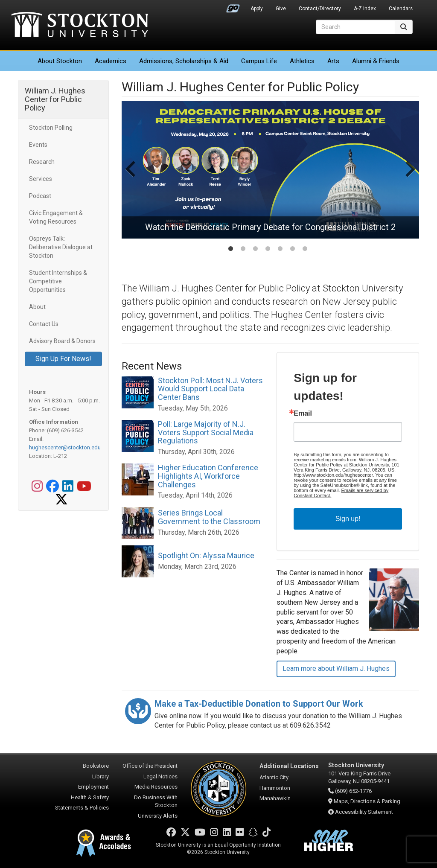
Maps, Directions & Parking (367, 801)
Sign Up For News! (63, 359)
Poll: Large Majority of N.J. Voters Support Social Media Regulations (206, 433)
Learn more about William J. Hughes (336, 668)
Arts (333, 61)
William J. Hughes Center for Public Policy (55, 99)
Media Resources (156, 787)
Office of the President (150, 766)
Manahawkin (275, 798)
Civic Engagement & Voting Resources (56, 217)
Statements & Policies (82, 808)
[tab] (231, 249)
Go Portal (233, 6)
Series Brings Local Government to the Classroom (209, 517)
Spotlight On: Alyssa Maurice (206, 555)
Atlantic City (274, 777)
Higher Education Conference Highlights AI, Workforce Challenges (208, 476)
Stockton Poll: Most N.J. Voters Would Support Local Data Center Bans (210, 389)
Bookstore (96, 766)
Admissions (184, 61)
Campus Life (259, 61)
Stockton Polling (51, 128)
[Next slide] (409, 178)
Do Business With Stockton (156, 801)
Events (38, 145)
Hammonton (275, 788)
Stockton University (80, 26)
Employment (93, 787)
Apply (257, 9)
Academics (111, 61)
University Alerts (158, 816)
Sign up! (348, 519)
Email (303, 414)
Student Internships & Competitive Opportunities (58, 281)
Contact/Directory (320, 9)
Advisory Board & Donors (62, 341)
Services (41, 179)
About (60, 61)
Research (42, 162)
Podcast (40, 196)
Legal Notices (160, 776)
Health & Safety (90, 797)
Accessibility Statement (364, 812)
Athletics (302, 61)
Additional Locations (289, 766)
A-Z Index (365, 9)
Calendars (401, 9)
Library (101, 776)
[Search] (355, 27)
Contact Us (44, 324)
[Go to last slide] (131, 178)
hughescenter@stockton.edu (65, 447)
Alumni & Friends (376, 61)
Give (281, 9)
